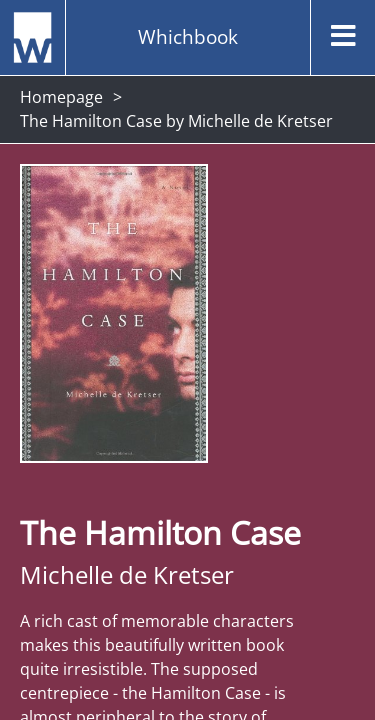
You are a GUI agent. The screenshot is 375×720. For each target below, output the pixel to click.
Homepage (61, 97)
